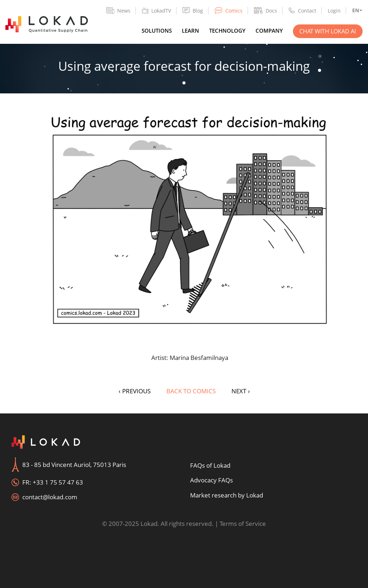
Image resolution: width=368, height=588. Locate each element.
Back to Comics (191, 391)
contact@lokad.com (50, 497)
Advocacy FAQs (211, 480)
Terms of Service (243, 524)
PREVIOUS (135, 391)
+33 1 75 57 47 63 (58, 482)
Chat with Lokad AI (328, 31)
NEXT (241, 391)
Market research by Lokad (227, 495)
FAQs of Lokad (210, 465)
